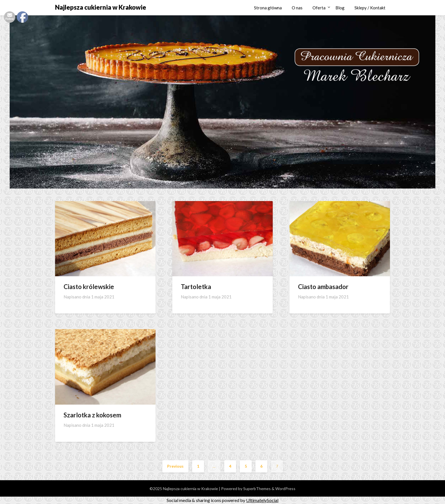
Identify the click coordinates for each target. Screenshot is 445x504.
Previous (175, 466)
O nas (297, 8)
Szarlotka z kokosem (92, 415)
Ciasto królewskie (89, 287)
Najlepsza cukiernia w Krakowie (101, 7)
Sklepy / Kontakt (370, 8)
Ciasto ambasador (323, 287)
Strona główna (268, 8)
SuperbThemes (257, 489)
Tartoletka (196, 287)
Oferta (319, 8)
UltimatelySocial (262, 500)
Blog (340, 8)
